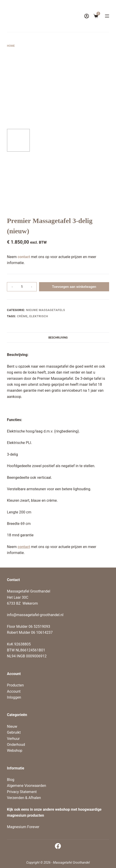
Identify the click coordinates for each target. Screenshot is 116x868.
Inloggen (14, 697)
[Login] (87, 16)
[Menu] (107, 16)
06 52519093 (39, 627)
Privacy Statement (22, 792)
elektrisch (39, 316)
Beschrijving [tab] (58, 338)
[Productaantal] (22, 287)
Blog (11, 780)
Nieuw (12, 726)
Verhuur (13, 739)
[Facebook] (58, 846)
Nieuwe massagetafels (45, 310)
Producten (15, 685)
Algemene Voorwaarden (26, 786)
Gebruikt (14, 732)
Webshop (15, 751)
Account (14, 691)
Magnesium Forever (23, 827)
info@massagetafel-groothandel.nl (35, 615)
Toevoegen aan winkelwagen (74, 287)
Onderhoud (16, 745)
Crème (22, 316)
